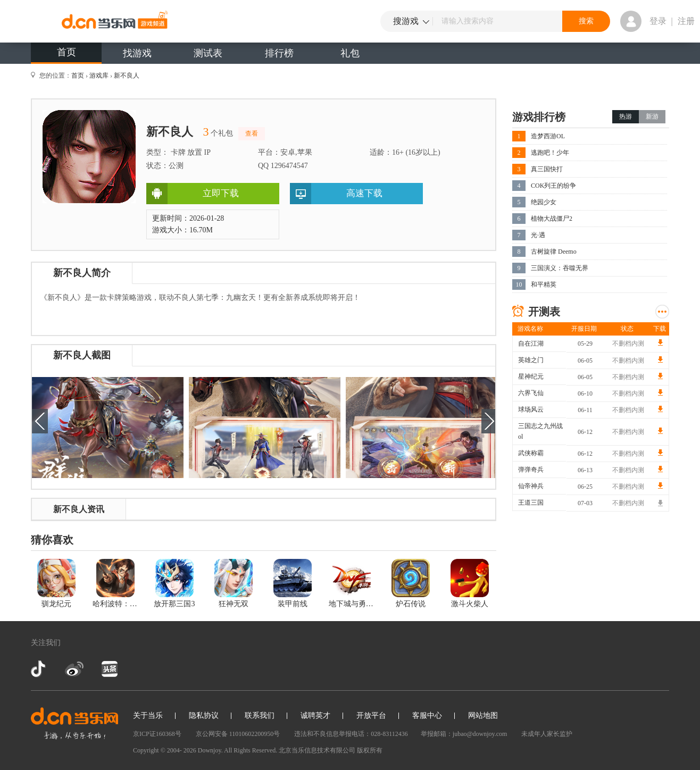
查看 (252, 133)
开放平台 (371, 715)
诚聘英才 (315, 715)
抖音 (39, 669)
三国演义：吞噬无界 (560, 268)
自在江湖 (531, 344)
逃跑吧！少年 (550, 153)
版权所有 (370, 750)
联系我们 (260, 715)
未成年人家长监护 (547, 734)
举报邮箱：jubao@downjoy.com (464, 734)
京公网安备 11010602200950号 (238, 734)
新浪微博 (74, 669)
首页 (66, 52)
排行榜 (279, 53)
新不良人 (127, 76)
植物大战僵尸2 (552, 219)
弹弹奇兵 (531, 470)
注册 (686, 21)
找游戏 (137, 53)
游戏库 (99, 76)
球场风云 (531, 409)
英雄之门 (531, 360)
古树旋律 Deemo (554, 252)
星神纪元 (531, 376)
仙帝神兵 (531, 486)
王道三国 (531, 503)
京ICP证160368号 (157, 734)
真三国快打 (547, 169)
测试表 (208, 53)
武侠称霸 (531, 453)
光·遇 (538, 235)
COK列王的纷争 (553, 186)
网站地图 (483, 715)
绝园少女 (544, 202)
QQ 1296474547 (283, 166)
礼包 (350, 53)
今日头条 (109, 669)
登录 (658, 21)
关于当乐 (148, 715)
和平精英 (544, 284)
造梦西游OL (548, 136)
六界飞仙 (531, 393)
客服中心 (427, 715)
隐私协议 (204, 715)
